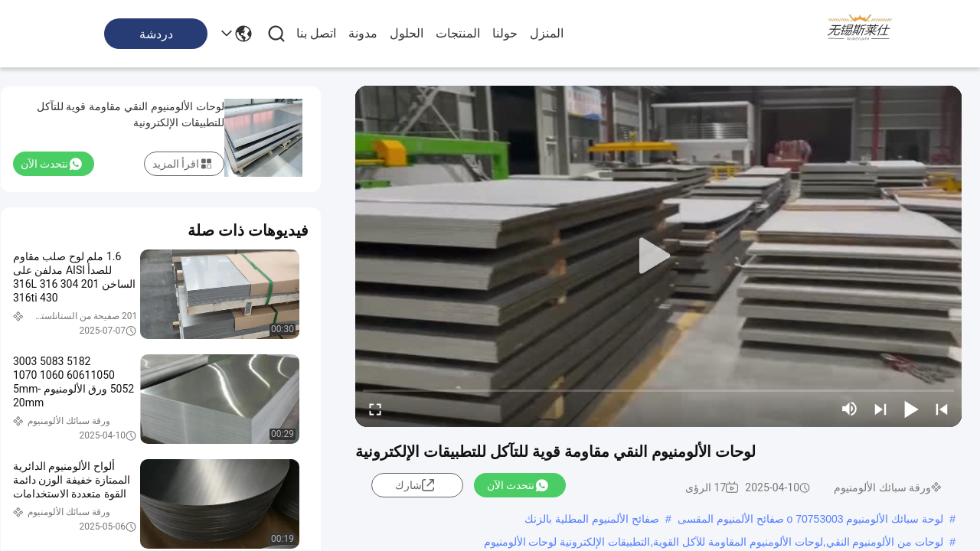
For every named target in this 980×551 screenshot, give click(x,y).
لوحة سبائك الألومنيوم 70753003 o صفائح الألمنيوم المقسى (810, 519)
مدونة (363, 33)
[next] (880, 409)
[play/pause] (911, 409)
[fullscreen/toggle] (375, 409)
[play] (658, 256)
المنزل (547, 33)
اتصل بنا (316, 33)
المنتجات (458, 33)
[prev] (942, 409)
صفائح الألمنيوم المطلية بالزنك (592, 519)
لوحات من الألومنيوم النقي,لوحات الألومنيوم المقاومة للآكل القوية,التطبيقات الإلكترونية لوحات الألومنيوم (714, 542)
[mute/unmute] (850, 409)
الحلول (407, 33)
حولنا (505, 33)
